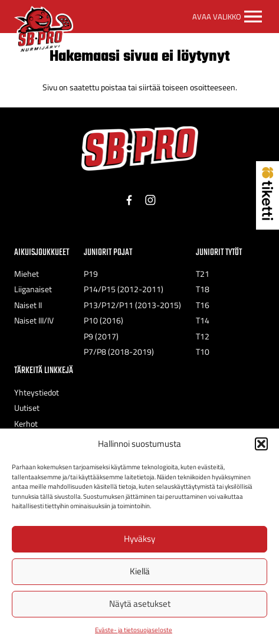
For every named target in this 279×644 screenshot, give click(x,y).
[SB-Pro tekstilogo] (140, 148)
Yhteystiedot (37, 393)
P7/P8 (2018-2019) (119, 352)
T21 (203, 274)
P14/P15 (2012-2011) (124, 289)
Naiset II (28, 305)
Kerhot (26, 424)
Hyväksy (139, 539)
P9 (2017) (101, 336)
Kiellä (140, 571)
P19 (91, 274)
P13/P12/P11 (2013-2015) (132, 305)
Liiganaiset (33, 289)
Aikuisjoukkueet (42, 252)
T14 (203, 321)
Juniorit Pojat (108, 252)
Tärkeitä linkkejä (44, 370)
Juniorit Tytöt (219, 252)
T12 (203, 336)
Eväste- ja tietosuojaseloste (134, 630)
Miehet (27, 274)
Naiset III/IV (34, 321)
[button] (261, 444)
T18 (203, 289)
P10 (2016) (104, 321)
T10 (203, 352)
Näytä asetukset (140, 604)
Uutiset (27, 408)
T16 (203, 305)
